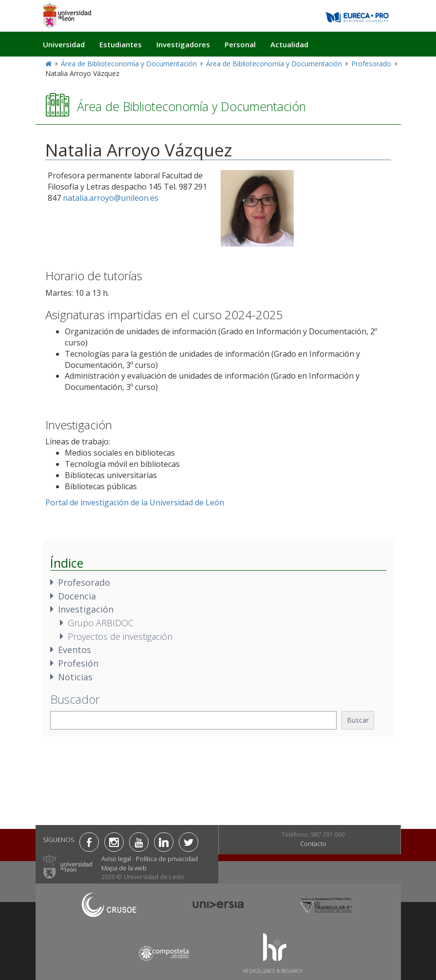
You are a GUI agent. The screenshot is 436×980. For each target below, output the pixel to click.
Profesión (78, 663)
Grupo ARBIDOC (101, 623)
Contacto (313, 844)
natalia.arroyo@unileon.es (111, 198)
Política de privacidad (167, 859)
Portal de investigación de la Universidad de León (135, 502)
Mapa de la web (124, 868)
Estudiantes (121, 44)
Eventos (75, 650)
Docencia (77, 596)
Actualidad (289, 44)
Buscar (358, 720)
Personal (240, 44)
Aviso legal (116, 859)
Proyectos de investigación (120, 636)
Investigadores (183, 44)
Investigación (86, 609)
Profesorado (371, 64)
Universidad (64, 44)
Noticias (75, 677)
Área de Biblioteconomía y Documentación (129, 64)
